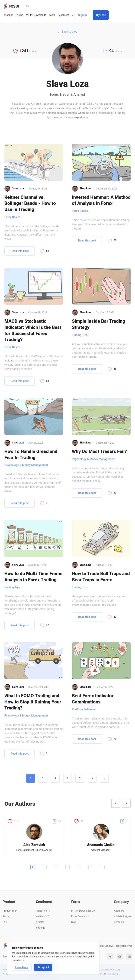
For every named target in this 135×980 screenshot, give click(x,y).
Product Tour (10, 911)
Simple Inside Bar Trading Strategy (99, 324)
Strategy (40, 928)
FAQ (5, 922)
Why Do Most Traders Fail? (99, 451)
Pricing (19, 15)
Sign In (82, 15)
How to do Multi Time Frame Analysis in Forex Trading (33, 577)
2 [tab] (44, 867)
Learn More (22, 967)
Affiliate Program (123, 916)
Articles (40, 922)
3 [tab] (56, 867)
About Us (119, 911)
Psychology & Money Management (26, 465)
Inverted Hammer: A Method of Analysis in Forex (101, 200)
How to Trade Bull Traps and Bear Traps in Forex (101, 577)
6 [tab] (91, 867)
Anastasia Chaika (101, 845)
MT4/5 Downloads (36, 15)
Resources (63, 15)
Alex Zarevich (34, 845)
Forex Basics (12, 217)
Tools (52, 15)
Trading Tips (80, 335)
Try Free (101, 15)
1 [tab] (33, 867)
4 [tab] (67, 867)
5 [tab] (79, 867)
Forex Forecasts (80, 916)
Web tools (42, 916)
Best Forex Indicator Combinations (93, 699)
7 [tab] (102, 867)
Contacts (119, 922)
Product (8, 15)
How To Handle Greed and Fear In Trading (31, 454)
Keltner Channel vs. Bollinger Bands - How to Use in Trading (30, 203)
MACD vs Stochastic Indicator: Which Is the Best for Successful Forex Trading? (33, 330)
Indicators (43, 911)
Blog (74, 922)
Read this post (20, 251)
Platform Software (83, 709)
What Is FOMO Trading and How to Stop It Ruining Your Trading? (33, 702)
